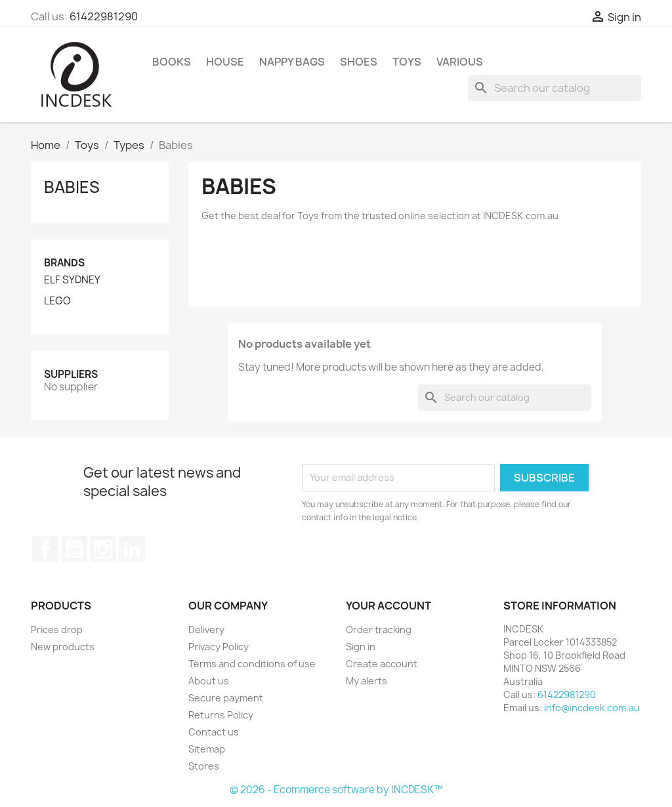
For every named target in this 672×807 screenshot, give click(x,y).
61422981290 (104, 16)
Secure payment (226, 698)
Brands (64, 263)
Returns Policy (221, 715)
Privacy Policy (219, 647)
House (225, 62)
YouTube (74, 549)
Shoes (359, 62)
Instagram (103, 549)
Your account (388, 606)
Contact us (214, 732)
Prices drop (57, 630)
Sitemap (207, 749)
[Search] (555, 88)
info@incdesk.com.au (592, 708)
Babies (72, 187)
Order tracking (379, 630)
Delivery (206, 630)
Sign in (361, 647)
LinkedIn (132, 549)
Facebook (45, 549)
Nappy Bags (292, 62)
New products (63, 647)
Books (172, 62)
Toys (407, 62)
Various (460, 62)
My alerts (367, 681)
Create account (382, 664)
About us (209, 681)
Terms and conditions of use (252, 664)
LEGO (57, 301)
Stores (204, 766)
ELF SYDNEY (72, 280)
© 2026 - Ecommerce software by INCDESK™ (336, 790)
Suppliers (71, 374)
